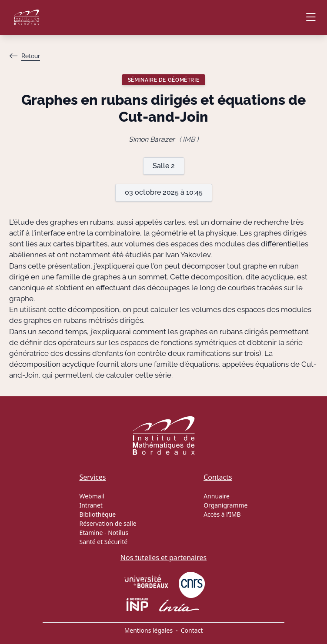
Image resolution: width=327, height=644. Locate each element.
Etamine (91, 533)
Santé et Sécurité (103, 542)
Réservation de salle (108, 523)
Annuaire (217, 496)
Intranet (91, 505)
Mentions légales (149, 630)
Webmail (92, 496)
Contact (192, 630)
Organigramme (225, 505)
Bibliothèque (97, 514)
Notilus (118, 533)
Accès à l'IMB (222, 514)
